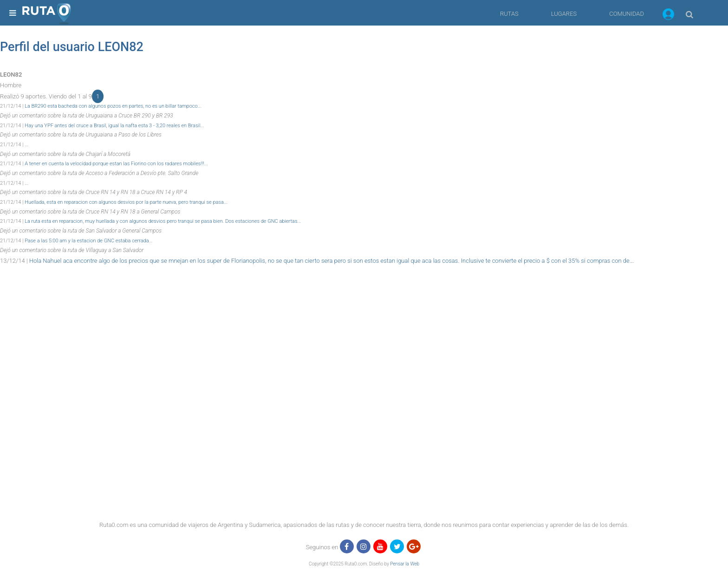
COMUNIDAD (627, 14)
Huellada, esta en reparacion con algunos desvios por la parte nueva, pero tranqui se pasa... (126, 202)
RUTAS (509, 14)
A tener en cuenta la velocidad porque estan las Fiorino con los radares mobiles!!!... (116, 164)
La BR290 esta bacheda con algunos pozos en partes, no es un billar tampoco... (113, 106)
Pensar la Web (405, 564)
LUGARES (564, 14)
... (26, 145)
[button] (668, 16)
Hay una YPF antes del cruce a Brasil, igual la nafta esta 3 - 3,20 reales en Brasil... (114, 126)
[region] (364, 287)
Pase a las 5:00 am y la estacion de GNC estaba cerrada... (88, 241)
